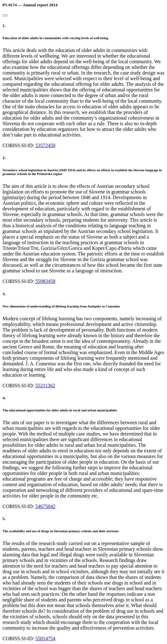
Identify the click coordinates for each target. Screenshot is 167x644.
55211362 (45, 386)
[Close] (5, 15)
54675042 (45, 506)
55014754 (45, 639)
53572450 (45, 145)
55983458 (45, 281)
